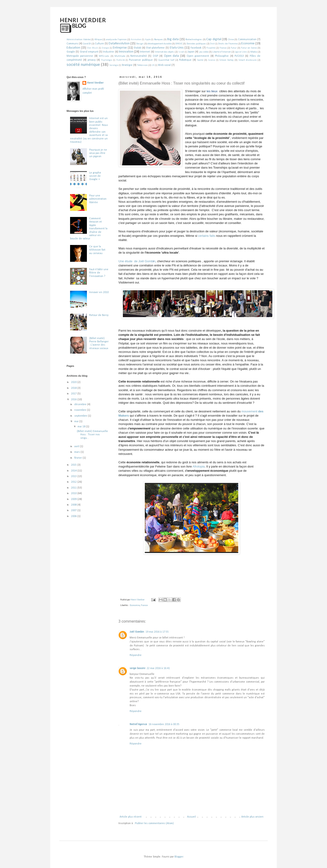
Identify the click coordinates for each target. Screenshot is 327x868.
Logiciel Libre (241, 52)
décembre (81, 404)
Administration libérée (78, 40)
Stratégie (127, 65)
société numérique (83, 65)
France (223, 48)
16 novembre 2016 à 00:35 (164, 724)
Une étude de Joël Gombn (137, 261)
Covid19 (87, 44)
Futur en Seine (249, 48)
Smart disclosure (247, 60)
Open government (198, 56)
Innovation (126, 52)
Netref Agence (138, 724)
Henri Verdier (95, 83)
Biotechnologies (194, 40)
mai (77, 422)
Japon (191, 52)
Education (73, 48)
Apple (148, 40)
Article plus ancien (252, 817)
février (78, 458)
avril (77, 446)
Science (212, 60)
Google (71, 52)
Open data (171, 56)
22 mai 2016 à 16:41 (158, 668)
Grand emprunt (89, 52)
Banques (159, 40)
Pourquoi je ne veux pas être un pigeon (98, 153)
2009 (74, 499)
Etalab (137, 48)
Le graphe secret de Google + (95, 176)
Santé (200, 60)
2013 (74, 476)
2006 (74, 516)
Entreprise (120, 48)
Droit (212, 44)
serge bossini (137, 668)
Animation (136, 40)
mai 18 (82, 427)
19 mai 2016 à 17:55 (157, 632)
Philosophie (222, 56)
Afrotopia (199, 466)
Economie (248, 44)
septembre (81, 416)
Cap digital (214, 39)
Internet (145, 52)
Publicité (121, 60)
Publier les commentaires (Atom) (154, 823)
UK (153, 65)
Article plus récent (131, 817)
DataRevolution (119, 44)
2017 (74, 394)
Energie (105, 48)
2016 (74, 400)
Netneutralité (139, 56)
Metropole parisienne (80, 56)
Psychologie (107, 60)
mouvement (250, 411)
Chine (231, 40)
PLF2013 (239, 56)
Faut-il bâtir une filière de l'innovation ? (99, 273)
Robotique (185, 60)
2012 (74, 482)
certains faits (207, 236)
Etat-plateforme (155, 48)
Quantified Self (166, 60)
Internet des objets (165, 52)
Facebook (196, 48)
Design (140, 44)
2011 (74, 488)
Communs (72, 44)
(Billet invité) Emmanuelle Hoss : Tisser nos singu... (92, 435)
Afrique (98, 40)
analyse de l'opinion (116, 40)
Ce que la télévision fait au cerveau (97, 250)
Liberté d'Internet (221, 52)
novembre (81, 410)
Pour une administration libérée (98, 199)
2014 (74, 471)
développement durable (160, 44)
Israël (181, 52)
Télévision (142, 65)
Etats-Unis (177, 48)
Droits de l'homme (228, 44)
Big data (173, 39)
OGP (155, 56)
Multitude (120, 56)
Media (254, 52)
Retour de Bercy (99, 315)
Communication (247, 39)
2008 (74, 505)
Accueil (191, 817)
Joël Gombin (137, 632)
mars (77, 452)
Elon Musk (92, 48)
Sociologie (114, 65)
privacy (92, 60)
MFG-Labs (104, 56)
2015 (74, 465)
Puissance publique (141, 60)
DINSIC (179, 44)
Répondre (136, 655)
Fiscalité (211, 48)
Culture (99, 44)
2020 (74, 382)
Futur (234, 48)
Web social (164, 65)
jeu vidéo (204, 52)
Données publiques (196, 44)
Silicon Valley (226, 60)
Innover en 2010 (99, 292)
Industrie (108, 52)
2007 (74, 510)
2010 (74, 493)
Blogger (179, 857)
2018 (74, 388)
